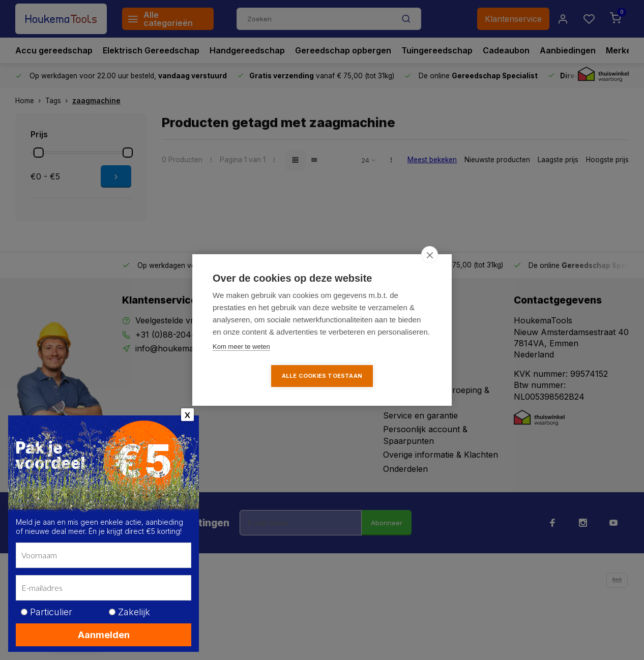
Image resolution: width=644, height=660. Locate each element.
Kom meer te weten (241, 347)
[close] (430, 255)
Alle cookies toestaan (322, 376)
